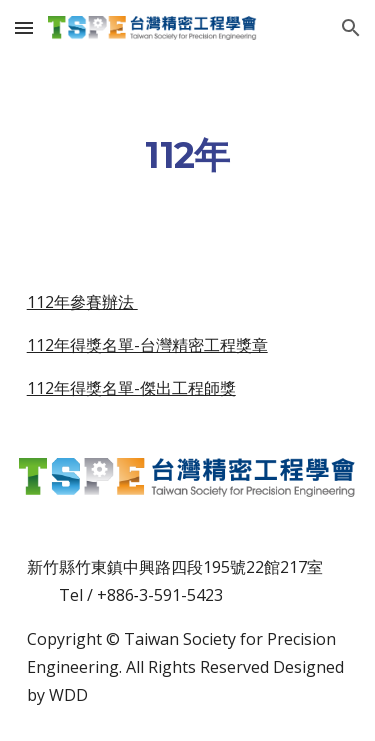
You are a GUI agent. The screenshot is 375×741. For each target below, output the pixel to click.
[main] (188, 156)
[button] (24, 27)
